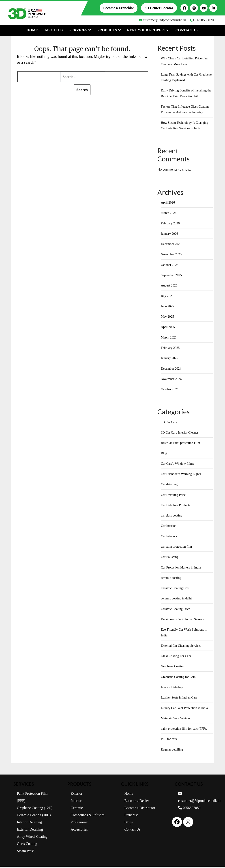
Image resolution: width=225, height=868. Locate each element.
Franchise (131, 816)
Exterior (77, 795)
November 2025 (172, 255)
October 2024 (170, 390)
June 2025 (168, 307)
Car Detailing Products (176, 506)
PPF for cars (169, 740)
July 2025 (167, 296)
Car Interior (169, 527)
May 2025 (168, 317)
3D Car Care (169, 423)
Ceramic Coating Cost (176, 589)
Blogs (129, 824)
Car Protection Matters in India (182, 568)
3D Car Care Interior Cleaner (180, 433)
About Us (54, 30)
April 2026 (168, 203)
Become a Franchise (119, 8)
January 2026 (170, 234)
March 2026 (169, 213)
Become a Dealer (137, 802)
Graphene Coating (173, 667)
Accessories (79, 831)
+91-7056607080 (203, 20)
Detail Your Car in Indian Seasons (184, 620)
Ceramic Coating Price (176, 610)
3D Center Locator (159, 8)
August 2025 (169, 286)
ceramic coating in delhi (177, 599)
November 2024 (172, 379)
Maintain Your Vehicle (176, 719)
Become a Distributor (140, 809)
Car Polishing (170, 558)
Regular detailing (172, 751)
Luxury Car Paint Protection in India (185, 709)
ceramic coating (171, 579)
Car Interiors (169, 537)
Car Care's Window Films (178, 464)
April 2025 (168, 327)
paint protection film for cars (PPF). (185, 730)
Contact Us (187, 30)
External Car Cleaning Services (182, 647)
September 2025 (172, 276)
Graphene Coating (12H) (35, 809)
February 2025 (171, 348)
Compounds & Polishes (88, 816)
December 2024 (171, 369)
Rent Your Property (148, 30)
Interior (76, 802)
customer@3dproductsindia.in (163, 20)
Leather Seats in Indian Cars (180, 699)
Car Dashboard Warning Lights (182, 475)
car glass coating (172, 516)
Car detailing (169, 485)
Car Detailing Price (174, 495)
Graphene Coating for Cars (179, 678)
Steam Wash (26, 852)
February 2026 (171, 224)
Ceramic (77, 809)
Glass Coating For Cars (176, 657)
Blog (164, 454)
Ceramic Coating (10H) (34, 816)
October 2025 (170, 265)
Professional (80, 824)
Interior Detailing (172, 688)
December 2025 (171, 244)
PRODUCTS (109, 30)
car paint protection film (177, 547)
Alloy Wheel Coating (32, 838)
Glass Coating (27, 845)
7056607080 (189, 809)
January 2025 (170, 359)
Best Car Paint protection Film (181, 443)
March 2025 (169, 338)
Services (80, 30)
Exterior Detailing (30, 831)
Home (32, 30)
